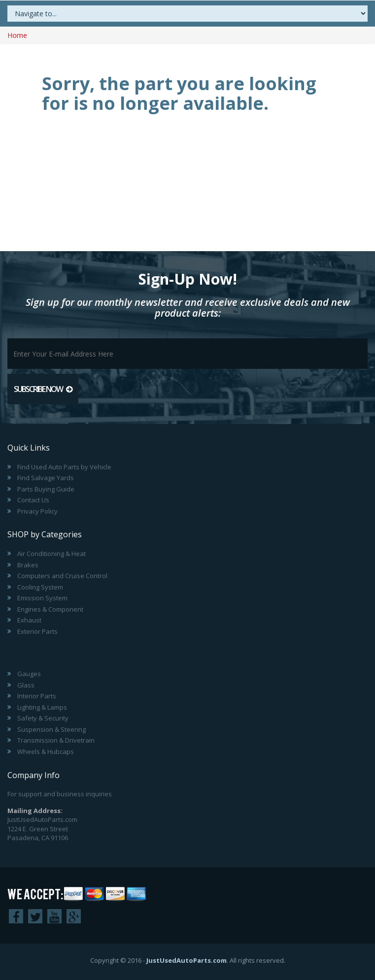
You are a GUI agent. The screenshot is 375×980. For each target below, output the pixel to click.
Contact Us (33, 500)
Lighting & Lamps (42, 707)
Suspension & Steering (51, 729)
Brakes (28, 565)
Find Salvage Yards (46, 478)
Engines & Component (50, 609)
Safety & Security (43, 718)
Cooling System (40, 587)
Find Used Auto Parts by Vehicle (64, 467)
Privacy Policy (37, 511)
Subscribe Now (43, 389)
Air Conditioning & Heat (51, 554)
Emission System (42, 598)
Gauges (29, 674)
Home (17, 35)
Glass (26, 685)
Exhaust (29, 620)
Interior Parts (37, 696)
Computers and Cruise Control (62, 576)
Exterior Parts (37, 631)
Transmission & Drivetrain (56, 740)
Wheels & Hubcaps (46, 751)
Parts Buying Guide (46, 489)
